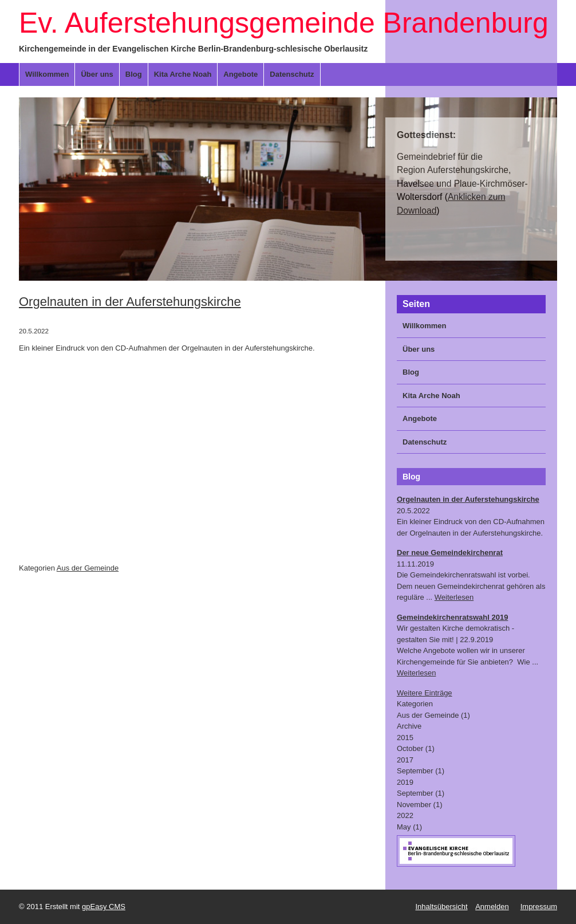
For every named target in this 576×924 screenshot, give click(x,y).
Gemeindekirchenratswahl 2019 (452, 617)
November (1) (419, 805)
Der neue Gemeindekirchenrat (450, 553)
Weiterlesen (454, 597)
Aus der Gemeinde (88, 568)
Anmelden (492, 907)
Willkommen (47, 74)
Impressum (539, 907)
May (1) (409, 827)
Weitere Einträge (425, 693)
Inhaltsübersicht (441, 907)
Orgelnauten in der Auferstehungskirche (130, 302)
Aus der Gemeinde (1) (433, 715)
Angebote (240, 74)
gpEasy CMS (104, 907)
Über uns (97, 74)
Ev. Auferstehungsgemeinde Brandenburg (284, 23)
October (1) (416, 748)
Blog (134, 74)
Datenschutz (292, 74)
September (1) (421, 771)
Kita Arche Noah (183, 74)
